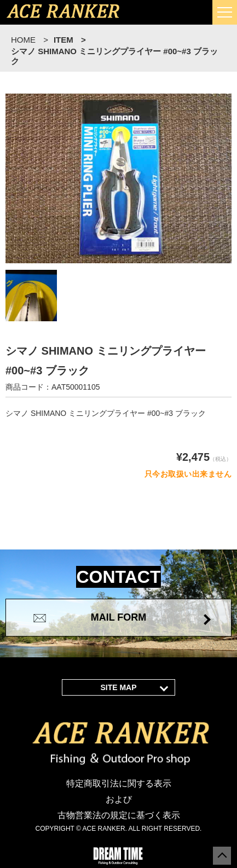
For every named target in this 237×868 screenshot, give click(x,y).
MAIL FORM (119, 617)
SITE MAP (118, 687)
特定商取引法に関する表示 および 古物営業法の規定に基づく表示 (119, 799)
